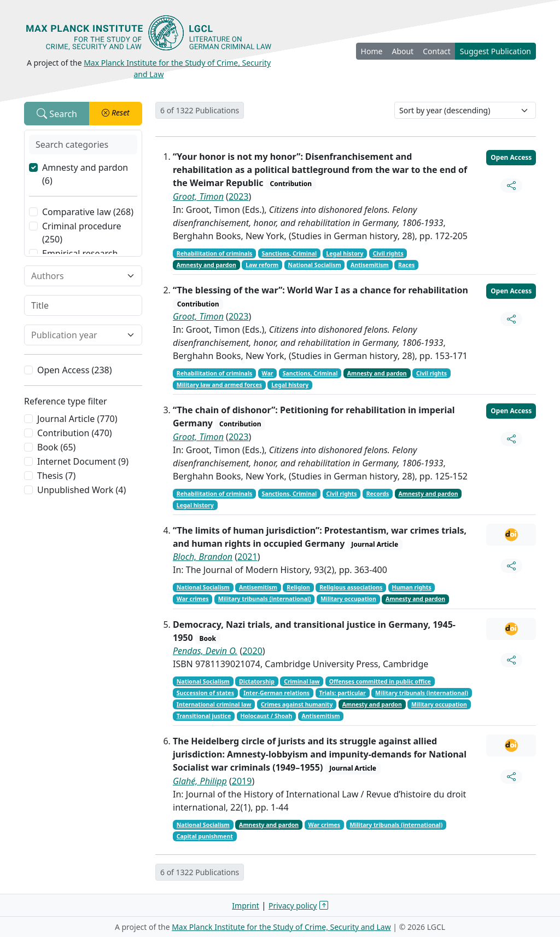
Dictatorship (257, 681)
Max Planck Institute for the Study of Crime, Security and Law (281, 927)
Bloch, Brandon (203, 557)
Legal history (345, 253)
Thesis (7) (56, 476)
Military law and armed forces (219, 385)
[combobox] (77, 276)
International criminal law (214, 704)
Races (406, 265)
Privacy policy (293, 906)
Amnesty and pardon (206, 265)
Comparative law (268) (88, 212)
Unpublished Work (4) (81, 490)
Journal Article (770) (77, 419)
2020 (252, 651)
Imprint (246, 906)
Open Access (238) (75, 370)
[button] (116, 114)
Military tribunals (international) (265, 599)
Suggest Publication (495, 51)
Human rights (412, 587)
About (402, 51)
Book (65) (56, 447)
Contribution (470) (75, 433)
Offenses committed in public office (380, 681)
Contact (437, 51)
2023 (239, 196)
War (268, 373)
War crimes (193, 599)
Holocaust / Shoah (266, 716)
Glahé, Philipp (200, 781)
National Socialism (315, 265)
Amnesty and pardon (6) (85, 174)
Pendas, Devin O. (205, 651)
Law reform (262, 265)
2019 (242, 781)
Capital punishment (205, 836)
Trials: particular (342, 693)
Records (378, 494)
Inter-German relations (276, 693)
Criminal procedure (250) (82, 233)
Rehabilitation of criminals (214, 253)
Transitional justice (204, 716)
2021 (247, 557)
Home (372, 51)
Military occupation (348, 599)
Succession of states (205, 693)
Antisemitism (370, 265)
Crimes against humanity (297, 704)
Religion (298, 587)
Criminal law (302, 681)
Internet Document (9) (83, 461)
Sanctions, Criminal (290, 253)
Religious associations (351, 587)
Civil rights (388, 253)
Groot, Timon (198, 196)
